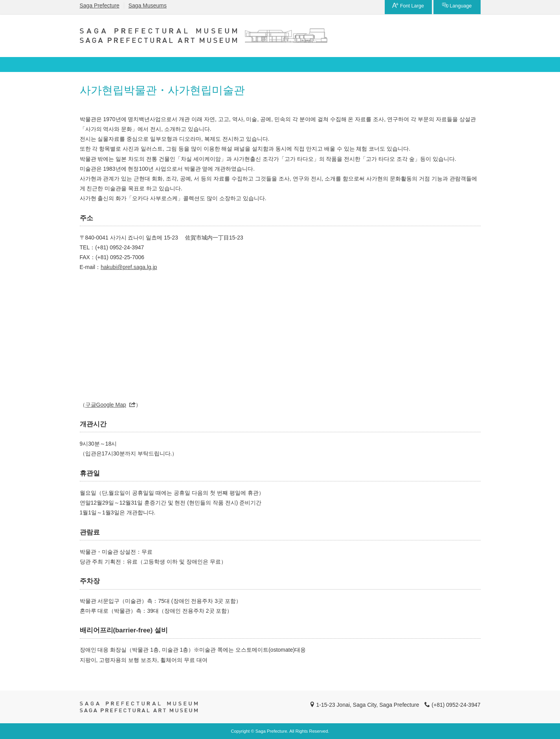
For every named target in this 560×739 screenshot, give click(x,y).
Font (408, 6)
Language (457, 6)
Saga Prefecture (100, 6)
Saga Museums (148, 6)
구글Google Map (106, 405)
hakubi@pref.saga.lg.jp (129, 267)
